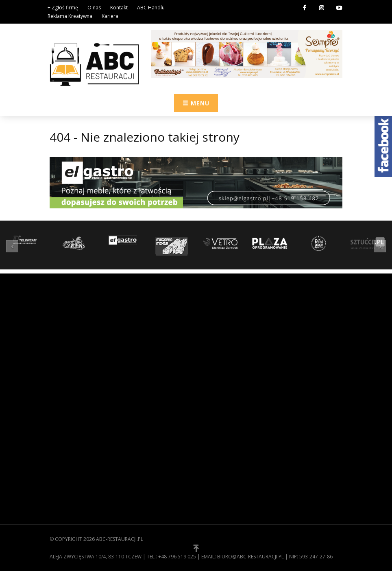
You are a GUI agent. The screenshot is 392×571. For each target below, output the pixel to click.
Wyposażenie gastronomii (238, 427)
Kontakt (119, 8)
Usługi (211, 478)
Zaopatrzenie (221, 415)
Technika (214, 465)
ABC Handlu (151, 8)
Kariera (110, 16)
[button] (14, 246)
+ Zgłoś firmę (63, 8)
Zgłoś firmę (66, 470)
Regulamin (64, 445)
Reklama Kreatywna (70, 16)
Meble (210, 453)
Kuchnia (213, 440)
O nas (94, 8)
